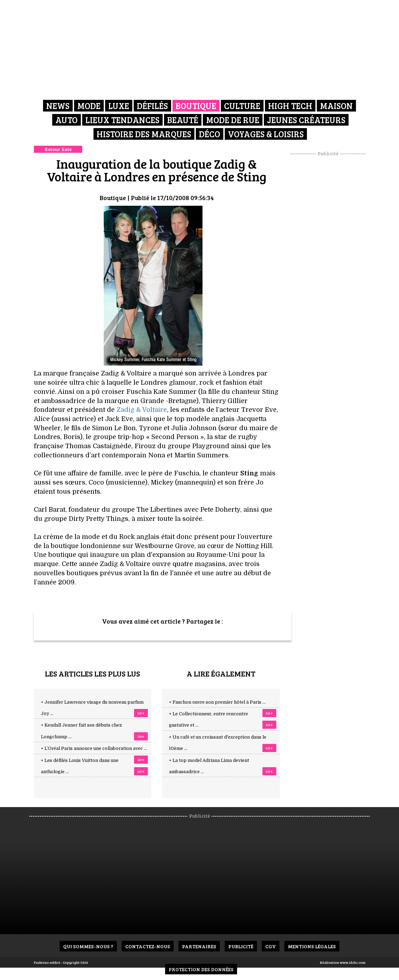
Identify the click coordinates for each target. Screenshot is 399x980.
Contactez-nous (148, 946)
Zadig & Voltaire (142, 410)
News (58, 106)
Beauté (183, 120)
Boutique (196, 106)
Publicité (241, 946)
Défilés (152, 106)
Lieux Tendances (122, 120)
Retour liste (58, 149)
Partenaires (199, 946)
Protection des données (201, 969)
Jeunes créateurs (306, 120)
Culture (242, 106)
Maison (336, 106)
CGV (271, 946)
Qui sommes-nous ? (88, 946)
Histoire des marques (144, 134)
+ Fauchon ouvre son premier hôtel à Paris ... (217, 702)
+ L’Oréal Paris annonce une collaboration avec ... (94, 748)
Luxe (119, 106)
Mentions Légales (312, 946)
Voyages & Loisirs (266, 134)
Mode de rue (233, 120)
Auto (66, 120)
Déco (210, 134)
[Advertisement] (337, 263)
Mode (89, 106)
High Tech (290, 106)
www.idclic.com (353, 962)
